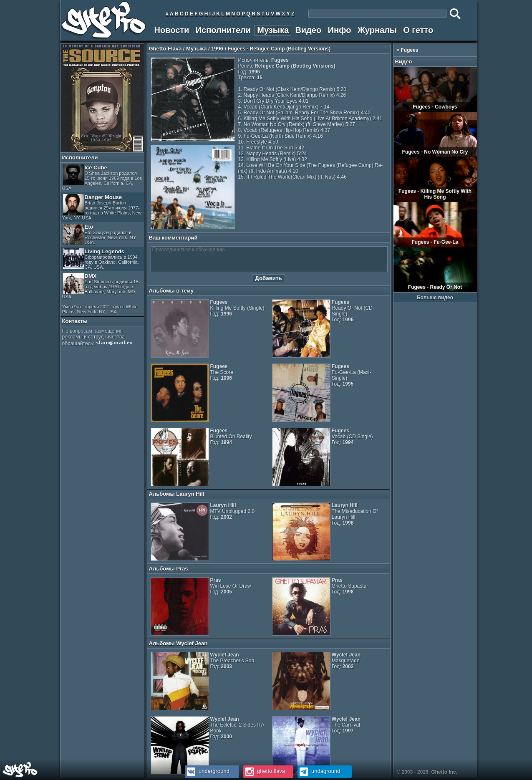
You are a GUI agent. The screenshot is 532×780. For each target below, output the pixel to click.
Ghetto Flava (165, 49)
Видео (308, 30)
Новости (172, 30)
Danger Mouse (102, 207)
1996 (217, 49)
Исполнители (223, 30)
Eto (100, 234)
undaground (319, 771)
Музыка (273, 30)
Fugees (410, 50)
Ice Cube (102, 178)
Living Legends (101, 259)
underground (207, 771)
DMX (101, 294)
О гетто (418, 30)
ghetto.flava (264, 771)
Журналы (377, 30)
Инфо (340, 30)
